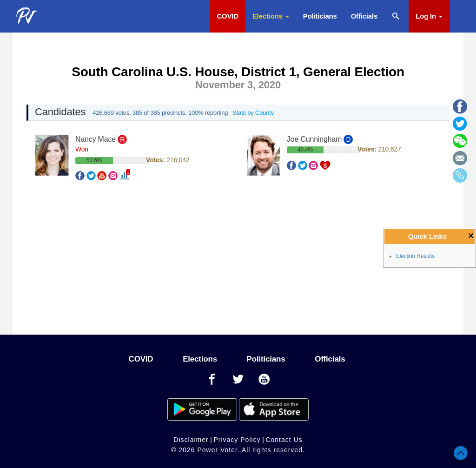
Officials (364, 16)
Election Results (415, 256)
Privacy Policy (237, 440)
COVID (228, 16)
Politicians (320, 16)
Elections (271, 16)
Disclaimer (191, 440)
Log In (429, 16)
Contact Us (284, 440)
